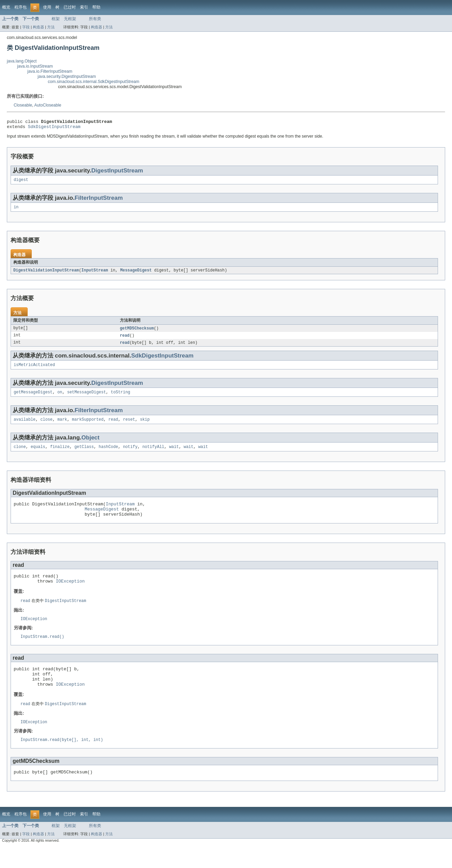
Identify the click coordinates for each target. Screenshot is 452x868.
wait (174, 454)
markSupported (88, 426)
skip (145, 426)
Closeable (23, 105)
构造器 (38, 27)
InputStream (95, 274)
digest (21, 182)
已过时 (70, 7)
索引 (84, 7)
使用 (47, 7)
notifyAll (153, 454)
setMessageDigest (86, 398)
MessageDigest (136, 274)
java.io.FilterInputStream (50, 71)
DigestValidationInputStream (46, 274)
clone (20, 454)
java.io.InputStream (35, 66)
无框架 (70, 19)
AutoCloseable (48, 105)
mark (62, 426)
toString (120, 398)
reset (129, 426)
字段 (26, 27)
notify (130, 454)
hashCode (108, 454)
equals (38, 454)
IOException (70, 593)
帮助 (96, 7)
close (46, 426)
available (25, 426)
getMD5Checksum (137, 332)
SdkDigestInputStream (54, 128)
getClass (84, 454)
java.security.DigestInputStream (67, 76)
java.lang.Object (22, 61)
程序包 (20, 7)
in (16, 210)
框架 (56, 19)
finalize (60, 454)
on (60, 398)
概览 (6, 7)
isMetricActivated (34, 370)
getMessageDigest (33, 398)
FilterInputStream (99, 201)
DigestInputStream (117, 173)
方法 (51, 27)
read (125, 340)
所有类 (95, 19)
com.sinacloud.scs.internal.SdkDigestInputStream (94, 82)
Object (90, 444)
